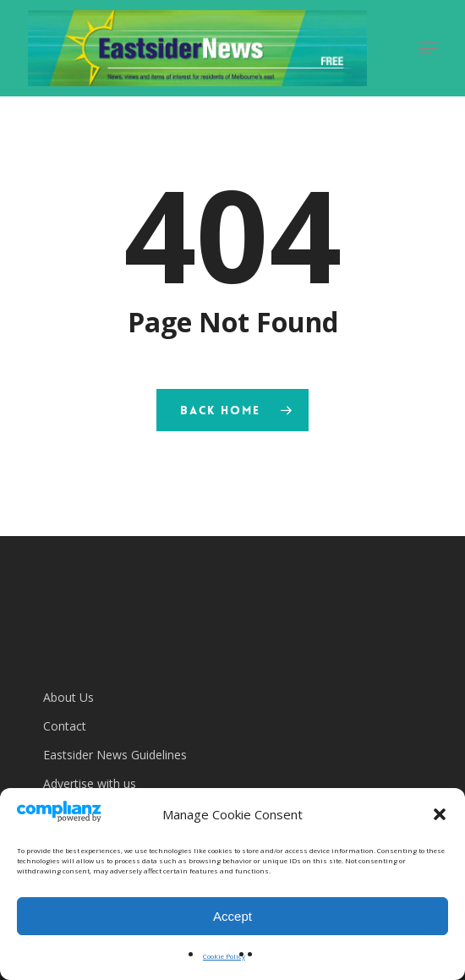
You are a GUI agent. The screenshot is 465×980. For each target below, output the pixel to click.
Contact (65, 726)
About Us (68, 697)
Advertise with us (90, 783)
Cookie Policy (224, 956)
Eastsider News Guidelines (115, 755)
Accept (232, 916)
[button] (440, 814)
